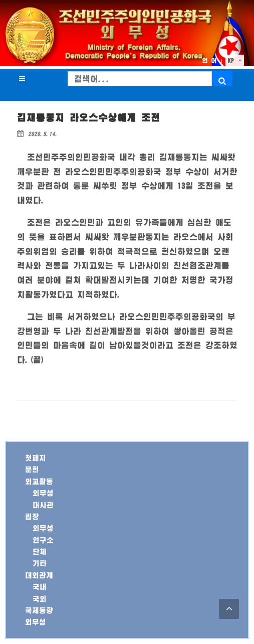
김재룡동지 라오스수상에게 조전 (89, 118)
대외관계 (39, 575)
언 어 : (212, 60)
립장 (32, 516)
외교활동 (39, 481)
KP (232, 60)
